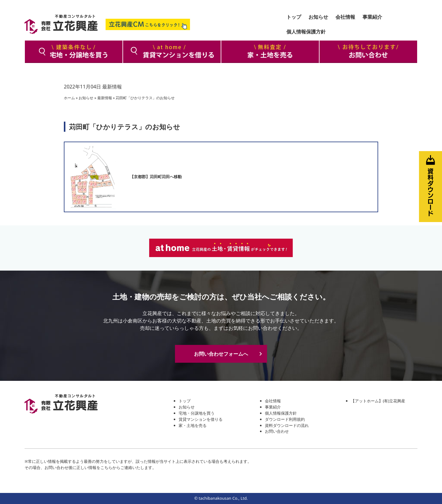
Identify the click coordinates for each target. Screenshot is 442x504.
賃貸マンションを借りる (201, 419)
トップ (185, 401)
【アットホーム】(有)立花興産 (378, 401)
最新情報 (112, 87)
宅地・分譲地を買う (197, 413)
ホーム (69, 98)
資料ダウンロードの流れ (287, 425)
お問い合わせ (277, 431)
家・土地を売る (193, 425)
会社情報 (273, 401)
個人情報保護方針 (281, 413)
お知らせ (86, 98)
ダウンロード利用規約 (285, 419)
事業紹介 (273, 407)
